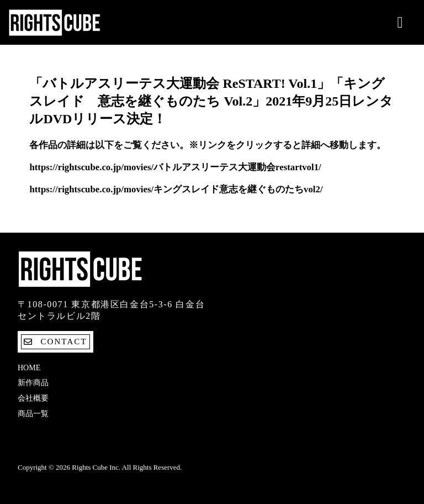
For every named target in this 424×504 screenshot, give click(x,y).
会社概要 (33, 398)
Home (29, 368)
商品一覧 (33, 414)
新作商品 (33, 383)
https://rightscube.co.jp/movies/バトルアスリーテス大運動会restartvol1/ (175, 167)
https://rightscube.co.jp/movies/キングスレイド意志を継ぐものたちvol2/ (176, 189)
